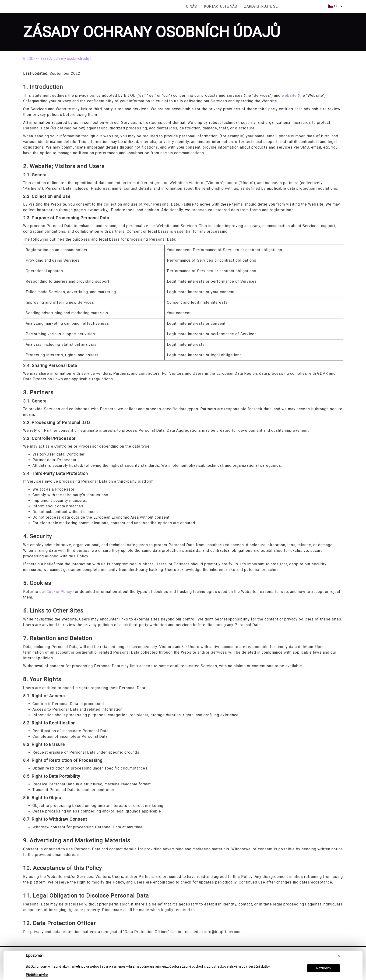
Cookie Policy (59, 592)
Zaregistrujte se (261, 6)
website (289, 95)
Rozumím (324, 968)
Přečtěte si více (37, 975)
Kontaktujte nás (220, 6)
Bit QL (28, 59)
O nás (191, 6)
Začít (302, 7)
